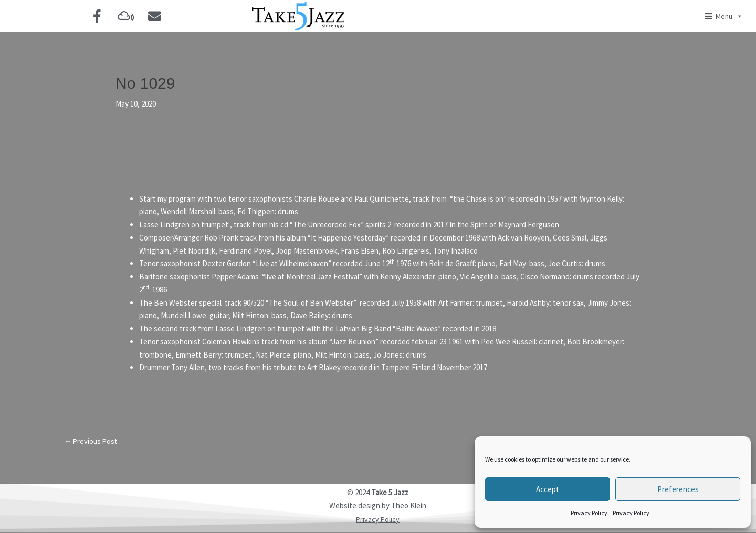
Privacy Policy (589, 513)
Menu (729, 16)
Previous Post (92, 441)
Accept (548, 489)
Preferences (678, 489)
